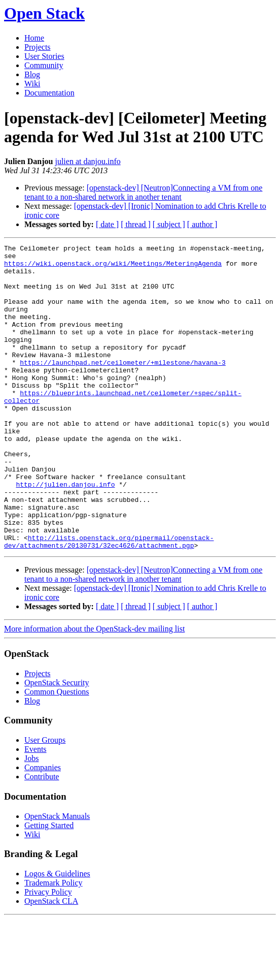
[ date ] (107, 224)
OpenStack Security (57, 744)
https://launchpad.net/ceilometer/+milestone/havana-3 (123, 387)
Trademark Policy (54, 944)
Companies (43, 828)
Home (34, 38)
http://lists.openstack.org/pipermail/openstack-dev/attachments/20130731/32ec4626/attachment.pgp (109, 602)
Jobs (31, 819)
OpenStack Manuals (57, 877)
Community (44, 65)
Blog (32, 74)
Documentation (49, 93)
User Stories (44, 56)
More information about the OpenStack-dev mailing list (94, 690)
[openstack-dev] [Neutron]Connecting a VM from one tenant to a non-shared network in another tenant (143, 192)
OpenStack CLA (51, 962)
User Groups (45, 801)
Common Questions (57, 753)
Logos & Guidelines (57, 935)
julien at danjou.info (87, 161)
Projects (38, 47)
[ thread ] (136, 224)
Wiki (32, 84)
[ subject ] (169, 224)
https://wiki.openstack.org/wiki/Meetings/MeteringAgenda (113, 268)
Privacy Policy (48, 953)
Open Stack (44, 13)
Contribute (42, 837)
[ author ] (202, 224)
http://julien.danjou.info (65, 533)
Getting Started (49, 886)
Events (36, 810)
